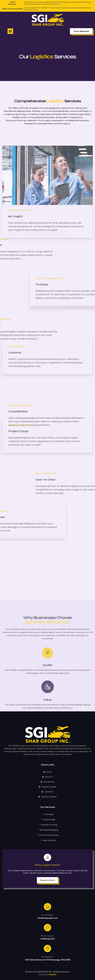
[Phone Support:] (47, 928)
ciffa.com (56, 4)
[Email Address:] (47, 907)
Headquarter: (47, 957)
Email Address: (47, 915)
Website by (44, 974)
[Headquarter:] (47, 948)
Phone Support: (47, 936)
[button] (10, 31)
